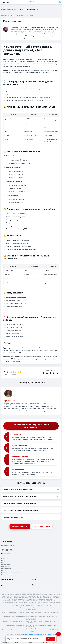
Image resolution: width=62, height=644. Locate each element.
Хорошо (50, 639)
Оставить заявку (20, 527)
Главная (4, 9)
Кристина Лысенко (12, 401)
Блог (3, 563)
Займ (35, 580)
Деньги (5, 585)
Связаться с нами (42, 527)
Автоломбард (12, 9)
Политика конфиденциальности (11, 573)
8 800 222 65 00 (8, 542)
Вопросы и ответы (7, 569)
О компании (5, 559)
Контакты (4, 561)
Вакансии (4, 571)
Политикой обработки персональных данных (35, 634)
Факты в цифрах (6, 567)
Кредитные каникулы (8, 575)
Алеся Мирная (15, 28)
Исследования (6, 565)
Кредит (36, 585)
